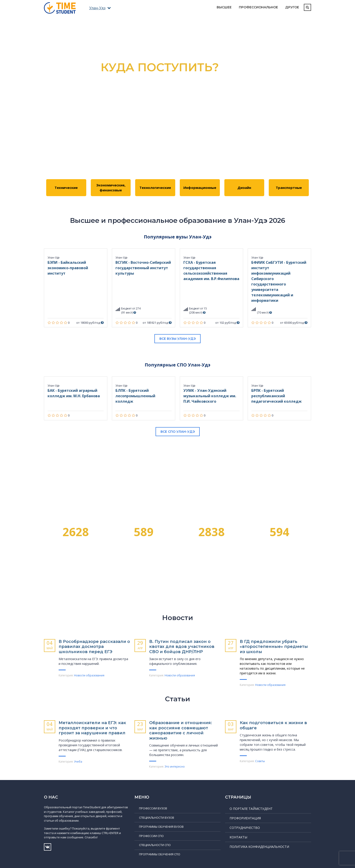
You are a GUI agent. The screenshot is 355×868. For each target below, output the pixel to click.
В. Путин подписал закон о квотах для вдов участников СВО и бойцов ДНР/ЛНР (182, 647)
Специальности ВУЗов (157, 818)
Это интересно (175, 767)
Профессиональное (258, 7)
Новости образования (89, 675)
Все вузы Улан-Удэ (177, 339)
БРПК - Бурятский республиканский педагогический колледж (276, 396)
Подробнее (178, 132)
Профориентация (245, 818)
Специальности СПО (155, 845)
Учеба (78, 762)
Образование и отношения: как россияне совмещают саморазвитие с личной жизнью (181, 730)
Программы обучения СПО (160, 854)
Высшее (224, 7)
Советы (260, 761)
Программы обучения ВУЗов (161, 827)
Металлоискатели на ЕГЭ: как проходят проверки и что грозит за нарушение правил (92, 728)
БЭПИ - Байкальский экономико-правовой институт (68, 268)
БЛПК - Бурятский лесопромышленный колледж (135, 396)
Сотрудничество (245, 828)
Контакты (238, 837)
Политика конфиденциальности (259, 847)
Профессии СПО (151, 836)
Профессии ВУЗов (153, 808)
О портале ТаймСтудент (251, 809)
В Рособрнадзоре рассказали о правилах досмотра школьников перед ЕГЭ (94, 647)
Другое (292, 7)
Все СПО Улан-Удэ (178, 432)
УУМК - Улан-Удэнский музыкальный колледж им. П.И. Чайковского (210, 396)
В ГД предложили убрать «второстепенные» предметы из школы (274, 647)
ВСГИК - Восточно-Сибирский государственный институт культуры (143, 268)
